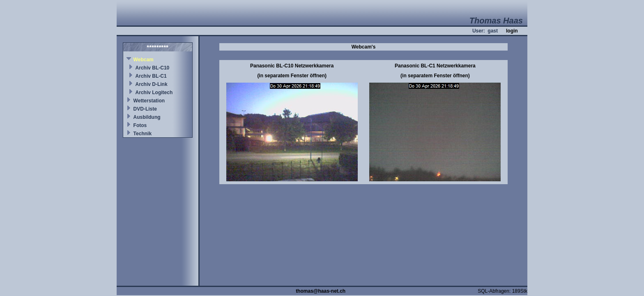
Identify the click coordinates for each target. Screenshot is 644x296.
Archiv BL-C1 (151, 76)
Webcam (144, 60)
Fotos (140, 125)
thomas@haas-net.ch (321, 291)
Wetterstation (149, 101)
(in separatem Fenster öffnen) (292, 76)
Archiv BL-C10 (153, 68)
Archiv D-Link (152, 84)
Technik (143, 134)
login (512, 31)
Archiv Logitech (154, 92)
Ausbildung (147, 117)
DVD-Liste (145, 109)
